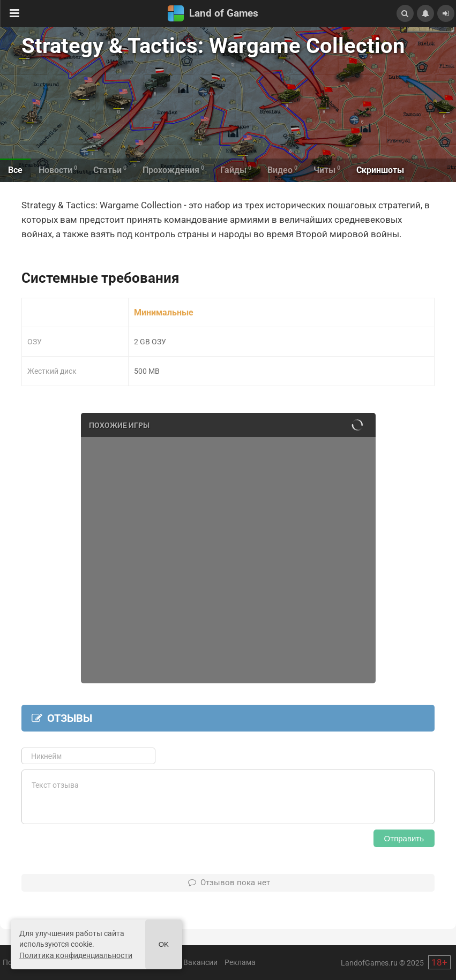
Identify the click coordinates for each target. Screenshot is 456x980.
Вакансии (200, 962)
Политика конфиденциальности (76, 955)
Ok (164, 944)
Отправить (404, 838)
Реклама (240, 962)
